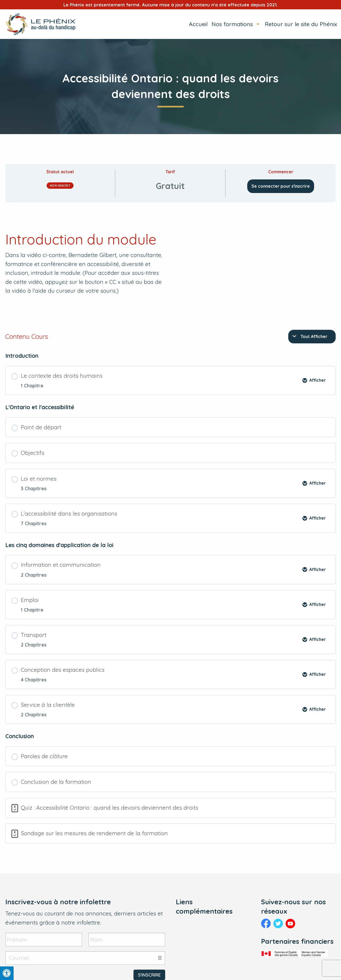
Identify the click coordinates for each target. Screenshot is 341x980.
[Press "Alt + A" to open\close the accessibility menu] (7, 973)
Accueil (198, 24)
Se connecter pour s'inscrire (281, 186)
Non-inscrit (60, 186)
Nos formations (232, 24)
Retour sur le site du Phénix (301, 24)
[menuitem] (196, 24)
